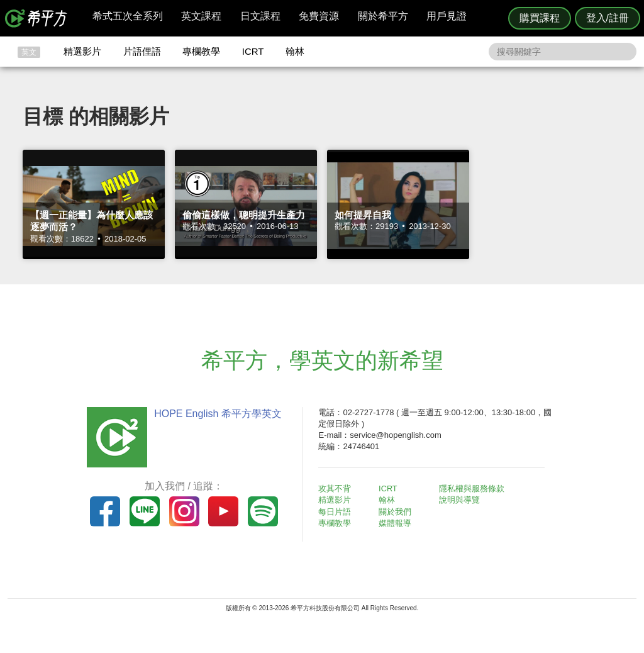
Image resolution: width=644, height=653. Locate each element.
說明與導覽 (461, 500)
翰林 (295, 51)
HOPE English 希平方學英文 (215, 414)
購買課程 (540, 18)
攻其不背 (337, 488)
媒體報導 (397, 523)
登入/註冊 (608, 18)
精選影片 (82, 51)
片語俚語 (142, 51)
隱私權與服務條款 (474, 488)
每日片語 (337, 512)
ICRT (253, 51)
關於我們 (397, 512)
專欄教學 (201, 51)
